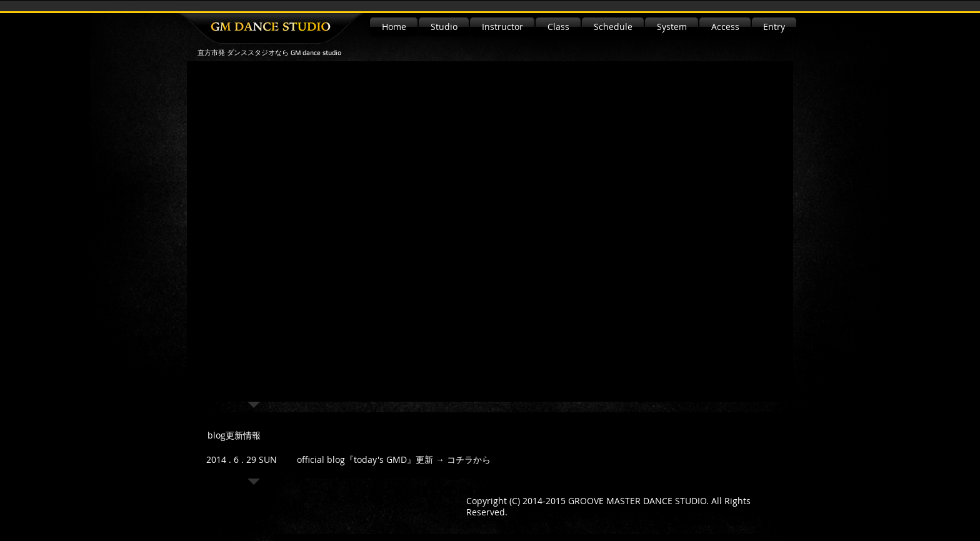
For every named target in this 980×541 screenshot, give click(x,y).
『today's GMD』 (380, 459)
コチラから (469, 459)
